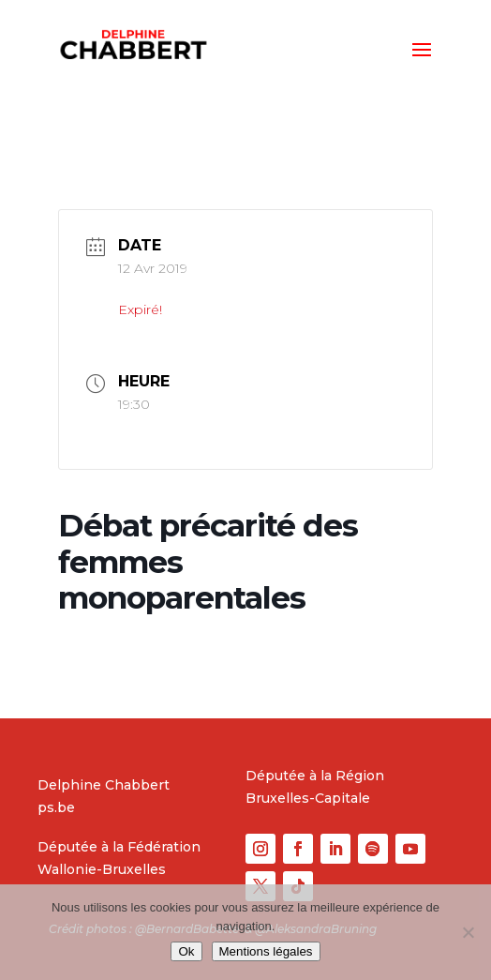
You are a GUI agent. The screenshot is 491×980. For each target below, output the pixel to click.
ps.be (56, 807)
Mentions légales (266, 951)
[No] (468, 932)
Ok (186, 951)
